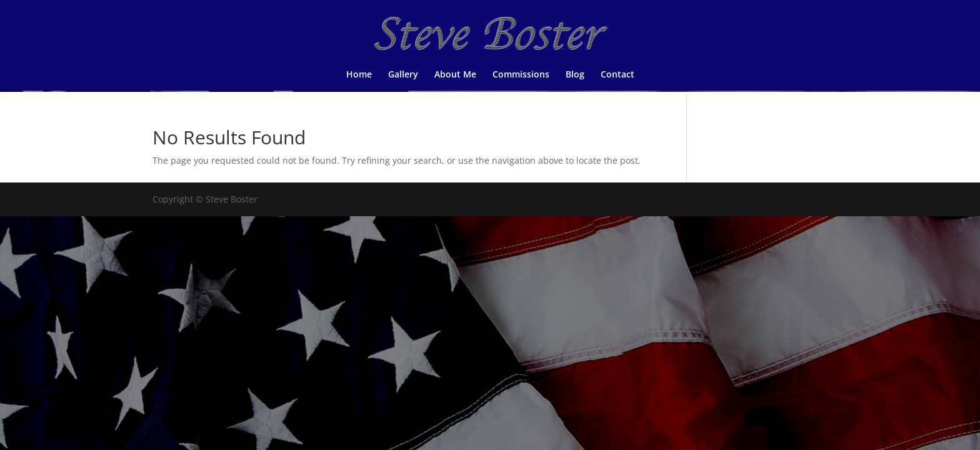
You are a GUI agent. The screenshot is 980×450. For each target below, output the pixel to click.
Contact (617, 75)
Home (359, 75)
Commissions (521, 75)
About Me (455, 75)
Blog (575, 75)
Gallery (403, 75)
